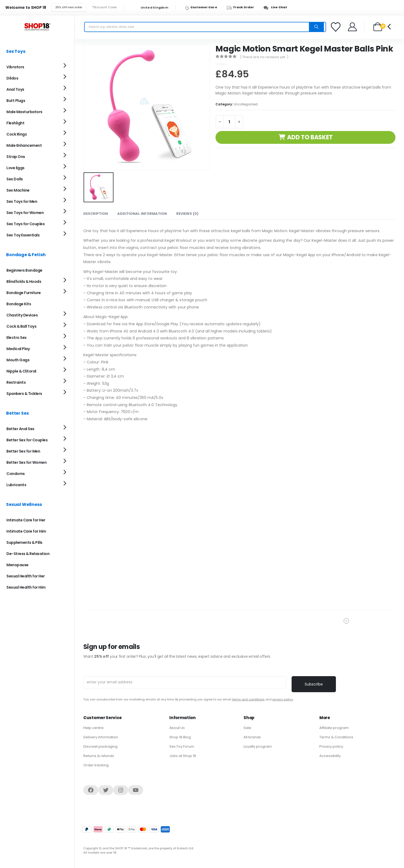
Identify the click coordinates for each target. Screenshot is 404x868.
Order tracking (96, 765)
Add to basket (310, 137)
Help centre (93, 728)
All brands (252, 737)
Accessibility (330, 756)
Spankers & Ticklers (24, 394)
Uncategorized (246, 104)
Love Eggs (15, 168)
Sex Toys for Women (25, 213)
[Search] (316, 27)
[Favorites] (336, 27)
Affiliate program (334, 728)
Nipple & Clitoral (21, 371)
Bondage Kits (19, 304)
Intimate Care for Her (26, 520)
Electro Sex (17, 338)
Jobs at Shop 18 (183, 756)
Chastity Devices (22, 315)
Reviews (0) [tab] (187, 213)
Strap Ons (16, 157)
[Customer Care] (203, 7)
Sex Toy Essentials (23, 235)
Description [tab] (96, 213)
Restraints (16, 382)
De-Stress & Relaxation (28, 554)
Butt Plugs (16, 101)
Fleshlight (15, 123)
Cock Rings (17, 134)
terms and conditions (248, 699)
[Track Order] (243, 7)
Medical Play (18, 349)
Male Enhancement (24, 145)
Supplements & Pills (24, 542)
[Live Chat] (277, 7)
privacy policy (283, 699)
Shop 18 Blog (180, 737)
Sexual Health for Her (26, 576)
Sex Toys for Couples (26, 224)
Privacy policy (331, 746)
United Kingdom (151, 8)
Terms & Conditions (336, 737)
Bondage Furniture (24, 293)
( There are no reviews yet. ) (264, 57)
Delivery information (101, 737)
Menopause (17, 565)
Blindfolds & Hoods (24, 282)
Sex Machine (18, 190)
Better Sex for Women (26, 462)
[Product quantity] (229, 122)
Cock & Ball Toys (21, 326)
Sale (247, 728)
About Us (177, 728)
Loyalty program (258, 746)
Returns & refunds (99, 756)
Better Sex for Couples (27, 440)
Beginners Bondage (24, 270)
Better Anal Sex (20, 429)
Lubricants (16, 485)
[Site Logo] (37, 27)
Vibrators (15, 67)
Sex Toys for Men (22, 201)
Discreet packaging (100, 746)
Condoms (16, 474)
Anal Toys (15, 89)
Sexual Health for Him (26, 587)
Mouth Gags (18, 360)
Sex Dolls (15, 179)
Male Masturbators (24, 112)
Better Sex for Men (23, 451)
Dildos (12, 78)
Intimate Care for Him (26, 531)
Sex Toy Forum (182, 746)
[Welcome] (353, 27)
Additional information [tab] (142, 213)
